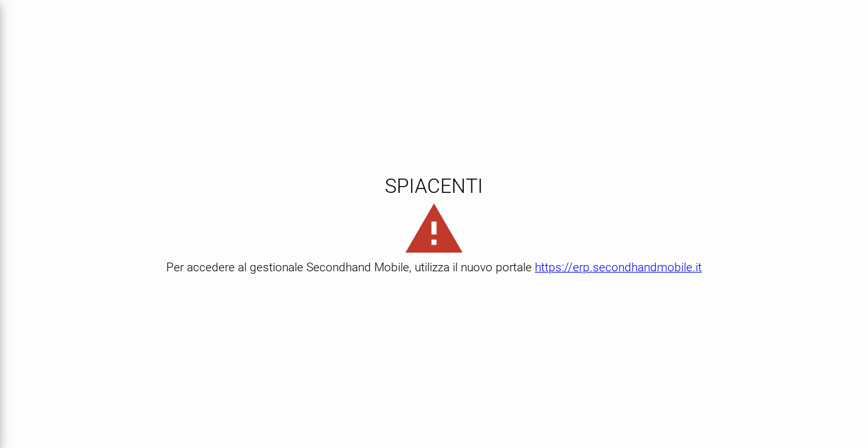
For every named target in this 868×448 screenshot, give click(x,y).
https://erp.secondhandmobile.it (618, 268)
